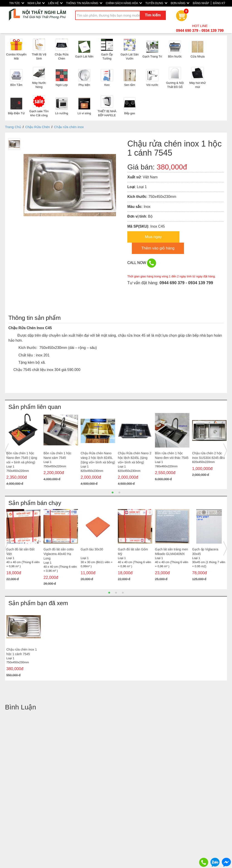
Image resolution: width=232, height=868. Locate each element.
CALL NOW (142, 263)
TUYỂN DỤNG (156, 3)
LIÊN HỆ (55, 3)
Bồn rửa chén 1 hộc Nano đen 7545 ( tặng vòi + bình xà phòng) (22, 458)
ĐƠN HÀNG (180, 3)
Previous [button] (7, 450)
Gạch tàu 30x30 (92, 549)
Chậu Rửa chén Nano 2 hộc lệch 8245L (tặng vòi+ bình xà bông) (135, 458)
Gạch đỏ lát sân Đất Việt (20, 552)
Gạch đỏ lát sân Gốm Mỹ (133, 552)
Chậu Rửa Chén (37, 127)
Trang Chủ (13, 127)
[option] (24, 450)
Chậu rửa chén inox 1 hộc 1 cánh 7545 (22, 652)
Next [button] (225, 450)
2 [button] (119, 492)
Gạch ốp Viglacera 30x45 (205, 552)
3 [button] (123, 593)
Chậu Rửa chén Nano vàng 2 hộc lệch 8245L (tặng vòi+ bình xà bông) (98, 458)
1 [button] (113, 492)
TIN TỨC (17, 3)
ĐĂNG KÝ (219, 3)
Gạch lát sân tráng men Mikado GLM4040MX (172, 552)
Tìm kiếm (153, 15)
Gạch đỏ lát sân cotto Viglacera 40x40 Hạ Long (59, 554)
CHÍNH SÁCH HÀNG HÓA (124, 3)
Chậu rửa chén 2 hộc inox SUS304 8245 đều (208, 455)
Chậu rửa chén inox (69, 127)
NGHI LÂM (36, 3)
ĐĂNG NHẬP (201, 3)
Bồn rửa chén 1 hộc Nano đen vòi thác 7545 (172, 455)
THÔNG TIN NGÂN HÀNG (84, 3)
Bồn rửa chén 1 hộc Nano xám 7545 (57, 455)
